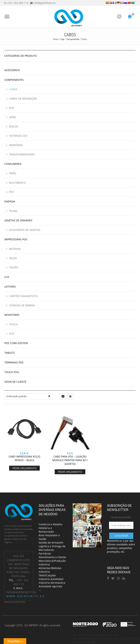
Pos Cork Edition (16, 343)
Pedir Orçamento (24, 468)
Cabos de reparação (23, 99)
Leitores (10, 287)
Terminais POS (14, 362)
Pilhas (13, 211)
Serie (24, 453)
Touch (13, 324)
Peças (13, 258)
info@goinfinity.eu (21, 592)
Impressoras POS (16, 239)
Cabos (13, 89)
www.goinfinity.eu (26, 596)
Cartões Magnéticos (23, 296)
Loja (62, 39)
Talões (14, 267)
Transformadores (22, 154)
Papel (13, 173)
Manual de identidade (15, 602)
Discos (14, 126)
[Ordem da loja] (29, 396)
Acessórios (12, 70)
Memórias (16, 145)
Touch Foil (12, 372)
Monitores (12, 315)
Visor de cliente (15, 382)
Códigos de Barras (22, 305)
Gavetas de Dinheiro (18, 220)
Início (56, 39)
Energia (10, 201)
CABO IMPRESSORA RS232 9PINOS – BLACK (24, 458)
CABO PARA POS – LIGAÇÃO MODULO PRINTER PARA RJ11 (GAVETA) (70, 460)
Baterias (15, 249)
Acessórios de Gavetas (25, 230)
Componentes (73, 39)
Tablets (10, 353)
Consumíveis (13, 164)
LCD (7, 277)
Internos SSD (18, 136)
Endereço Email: (121, 517)
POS (70, 453)
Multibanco (17, 183)
